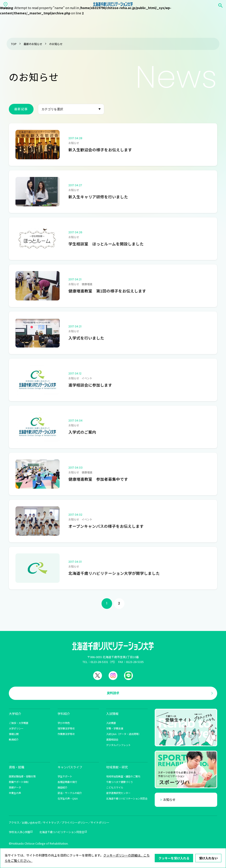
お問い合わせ (30, 823)
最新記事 (21, 109)
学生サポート (65, 776)
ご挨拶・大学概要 (19, 723)
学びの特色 (64, 723)
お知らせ (169, 800)
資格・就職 (17, 767)
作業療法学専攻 (66, 734)
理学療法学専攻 (66, 728)
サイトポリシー (100, 822)
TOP (14, 44)
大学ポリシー (16, 728)
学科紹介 (64, 714)
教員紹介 (14, 739)
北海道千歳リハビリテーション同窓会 (127, 798)
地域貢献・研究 (117, 767)
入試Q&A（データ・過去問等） (123, 734)
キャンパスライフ (70, 767)
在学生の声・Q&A (68, 798)
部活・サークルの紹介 (70, 793)
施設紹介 (62, 787)
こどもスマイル (115, 787)
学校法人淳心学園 (19, 832)
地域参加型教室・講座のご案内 (123, 776)
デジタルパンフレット (118, 745)
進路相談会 (112, 739)
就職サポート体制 (19, 782)
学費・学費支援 (115, 728)
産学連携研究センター (118, 793)
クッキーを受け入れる (174, 858)
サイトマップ (51, 822)
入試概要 (111, 723)
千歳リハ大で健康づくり (120, 782)
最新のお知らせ (33, 44)
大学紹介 (15, 714)
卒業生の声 (15, 793)
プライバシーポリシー (75, 822)
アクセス (14, 822)
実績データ (15, 787)
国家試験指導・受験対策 (22, 776)
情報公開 (14, 734)
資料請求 (113, 693)
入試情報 (112, 714)
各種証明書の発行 (67, 782)
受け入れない (208, 858)
